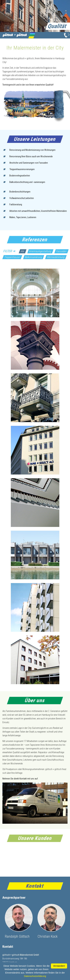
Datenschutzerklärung (35, 976)
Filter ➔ (10, 251)
